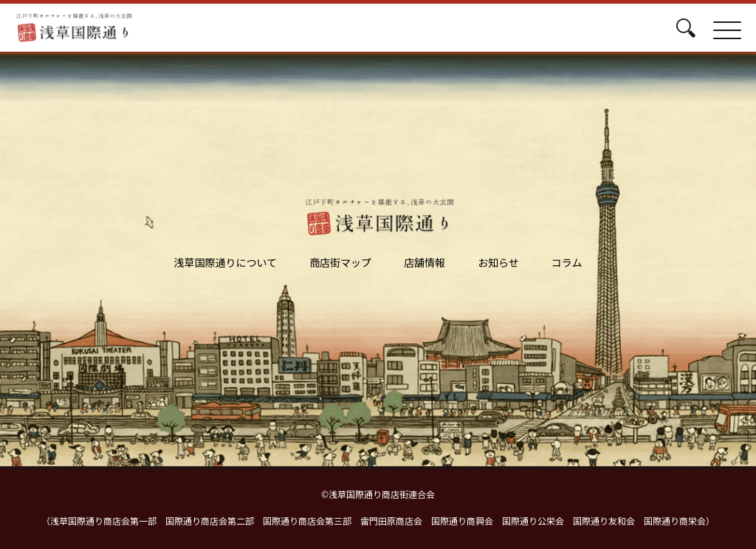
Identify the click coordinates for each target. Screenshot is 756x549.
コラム (567, 262)
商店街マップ (340, 262)
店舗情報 (425, 262)
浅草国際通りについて (226, 262)
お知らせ (498, 262)
